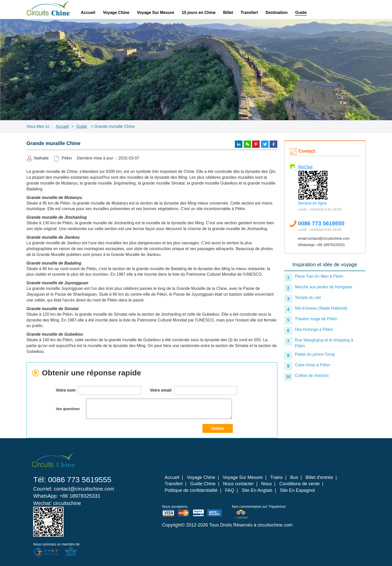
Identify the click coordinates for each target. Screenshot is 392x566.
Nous (266, 484)
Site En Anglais (257, 490)
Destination (276, 13)
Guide (301, 13)
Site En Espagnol (297, 490)
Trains (276, 477)
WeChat (305, 167)
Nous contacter (238, 484)
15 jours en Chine (199, 13)
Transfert (249, 13)
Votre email (193, 390)
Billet (228, 13)
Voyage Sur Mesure (156, 13)
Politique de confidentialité (191, 490)
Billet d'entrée (319, 477)
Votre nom (98, 390)
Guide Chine (203, 484)
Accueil (88, 13)
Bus (294, 477)
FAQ (230, 490)
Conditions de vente (300, 484)
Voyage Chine (116, 13)
